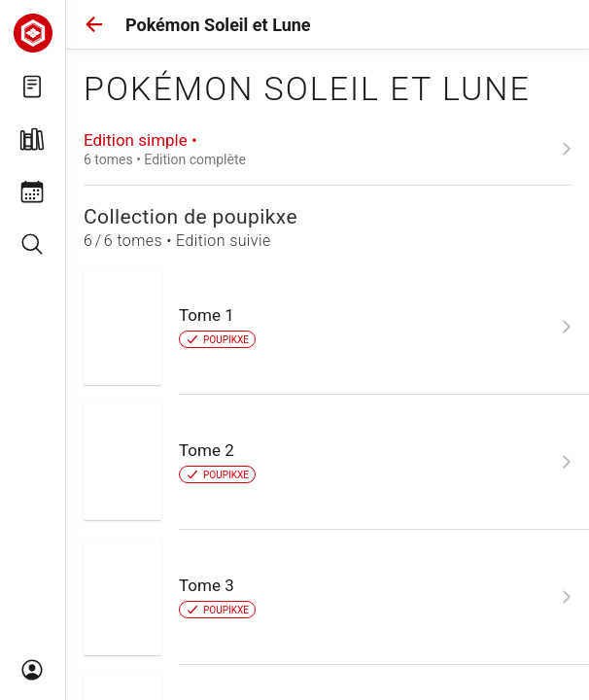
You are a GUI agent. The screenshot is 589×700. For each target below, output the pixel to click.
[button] (94, 24)
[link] (328, 149)
